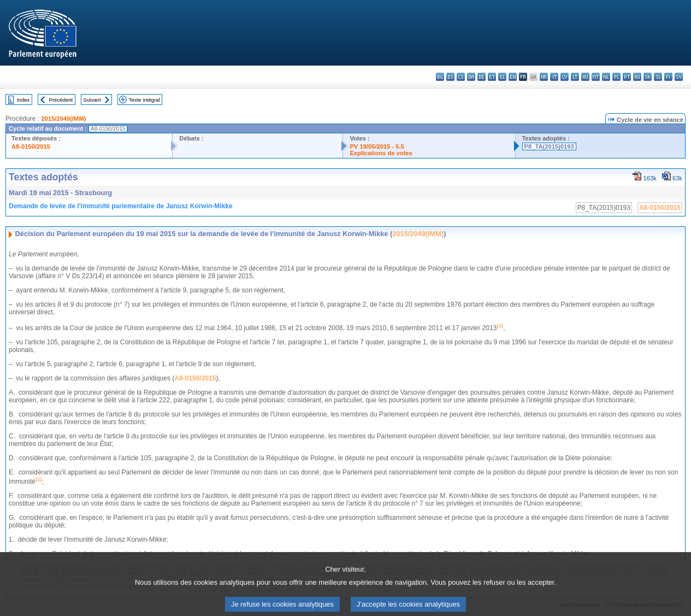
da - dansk (471, 77)
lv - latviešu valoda (565, 77)
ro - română (637, 77)
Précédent (61, 100)
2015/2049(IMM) (63, 119)
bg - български (440, 77)
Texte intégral (144, 100)
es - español (450, 77)
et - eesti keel (492, 77)
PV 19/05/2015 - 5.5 (377, 146)
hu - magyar (585, 77)
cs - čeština (461, 77)
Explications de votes (381, 153)
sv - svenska (679, 77)
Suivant (92, 100)
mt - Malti (596, 77)
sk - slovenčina (648, 77)
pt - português (627, 77)
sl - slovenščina (658, 77)
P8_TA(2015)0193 (549, 146)
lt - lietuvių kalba (575, 77)
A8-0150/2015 (31, 146)
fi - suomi (668, 77)
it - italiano (554, 77)
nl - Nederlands (606, 77)
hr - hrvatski (544, 77)
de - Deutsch (482, 77)
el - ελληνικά (502, 77)
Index (23, 100)
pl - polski (616, 77)
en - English (513, 77)
